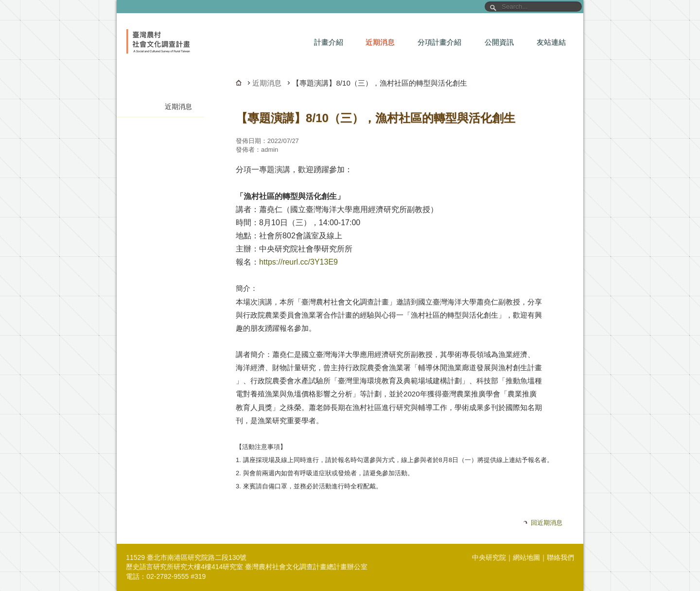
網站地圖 (526, 557)
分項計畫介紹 (439, 42)
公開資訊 (499, 42)
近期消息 (380, 42)
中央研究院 (489, 557)
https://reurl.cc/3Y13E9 (298, 262)
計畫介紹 (329, 42)
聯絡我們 (560, 557)
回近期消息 (547, 523)
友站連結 (551, 42)
